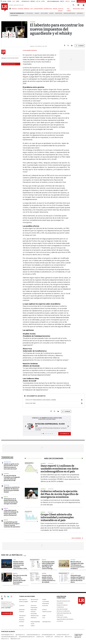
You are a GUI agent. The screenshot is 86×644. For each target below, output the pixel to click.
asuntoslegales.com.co (8, 635)
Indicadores (22, 616)
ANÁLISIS (55, 9)
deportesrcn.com (15, 639)
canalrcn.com (40, 637)
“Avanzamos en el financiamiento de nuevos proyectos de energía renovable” (11, 501)
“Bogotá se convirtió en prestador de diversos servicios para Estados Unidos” (12, 490)
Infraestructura (35, 616)
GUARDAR (80, 46)
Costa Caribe (44, 13)
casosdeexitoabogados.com (9, 637)
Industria (6, 485)
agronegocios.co (20, 635)
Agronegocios (23, 599)
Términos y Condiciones (63, 611)
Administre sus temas (9, 64)
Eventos (45, 610)
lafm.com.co (68, 637)
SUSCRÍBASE (81, 1)
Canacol (37, 13)
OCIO (32, 9)
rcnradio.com (49, 637)
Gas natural (30, 13)
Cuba (15, 560)
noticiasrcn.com (59, 637)
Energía (6, 497)
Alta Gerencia (34, 599)
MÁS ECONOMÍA (76, 538)
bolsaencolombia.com (63, 635)
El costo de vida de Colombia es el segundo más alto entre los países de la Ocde (12, 478)
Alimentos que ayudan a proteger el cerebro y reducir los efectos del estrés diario (78, 579)
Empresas (22, 610)
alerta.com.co (5, 639)
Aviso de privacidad (62, 609)
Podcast (21, 622)
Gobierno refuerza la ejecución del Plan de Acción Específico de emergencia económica (60, 494)
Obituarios (34, 618)
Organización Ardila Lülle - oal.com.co (79, 636)
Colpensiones (14, 15)
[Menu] (10, 9)
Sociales (21, 626)
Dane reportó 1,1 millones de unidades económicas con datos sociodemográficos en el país (60, 469)
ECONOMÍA (20, 9)
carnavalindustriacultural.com (27, 637)
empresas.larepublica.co (33, 635)
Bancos (6, 508)
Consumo (22, 606)
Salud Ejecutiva (46, 622)
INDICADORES (76, 9)
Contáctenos (60, 607)
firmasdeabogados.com (48, 635)
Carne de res (59, 13)
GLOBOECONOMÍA (38, 9)
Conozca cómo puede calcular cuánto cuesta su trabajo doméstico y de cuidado (49, 579)
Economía (45, 606)
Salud (72, 573)
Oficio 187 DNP (54, 403)
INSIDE (82, 9)
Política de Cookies (62, 617)
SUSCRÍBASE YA (65, 434)
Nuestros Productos (62, 605)
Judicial (44, 573)
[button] (25, 427)
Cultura (73, 560)
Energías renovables (69, 13)
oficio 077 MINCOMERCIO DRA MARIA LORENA (54, 400)
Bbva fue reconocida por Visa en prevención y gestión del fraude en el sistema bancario (20, 580)
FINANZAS (14, 9)
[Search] (73, 5)
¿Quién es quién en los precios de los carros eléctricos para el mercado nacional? (11, 466)
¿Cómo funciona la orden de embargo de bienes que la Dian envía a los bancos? (11, 513)
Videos (33, 626)
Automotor (7, 462)
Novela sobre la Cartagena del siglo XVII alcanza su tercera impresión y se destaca (77, 565)
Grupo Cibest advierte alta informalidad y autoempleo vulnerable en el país (57, 517)
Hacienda (6, 474)
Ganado (51, 13)
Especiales (34, 610)
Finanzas (21, 612)
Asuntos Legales (24, 601)
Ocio (44, 618)
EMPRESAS (27, 9)
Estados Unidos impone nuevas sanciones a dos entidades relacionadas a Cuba (20, 565)
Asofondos (80, 13)
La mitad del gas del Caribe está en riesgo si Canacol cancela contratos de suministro (12, 524)
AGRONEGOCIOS (48, 9)
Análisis (44, 599)
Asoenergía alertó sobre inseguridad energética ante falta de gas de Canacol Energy (48, 565)
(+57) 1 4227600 (6, 608)
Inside (44, 616)
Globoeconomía (47, 612)
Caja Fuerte (34, 601)
